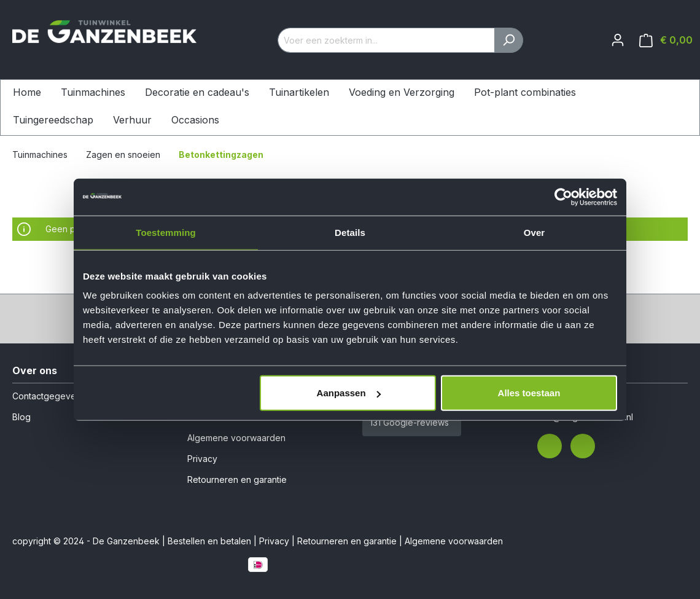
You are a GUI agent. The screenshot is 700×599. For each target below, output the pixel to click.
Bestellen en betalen (209, 541)
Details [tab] (350, 232)
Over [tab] (535, 232)
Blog (21, 417)
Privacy (202, 459)
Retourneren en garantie (237, 480)
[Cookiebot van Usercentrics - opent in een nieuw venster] (563, 197)
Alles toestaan (529, 393)
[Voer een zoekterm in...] (386, 40)
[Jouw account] (618, 40)
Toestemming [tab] (166, 232)
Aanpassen (349, 393)
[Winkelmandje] (666, 40)
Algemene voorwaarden (236, 438)
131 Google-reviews (409, 422)
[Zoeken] (509, 40)
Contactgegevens (49, 396)
